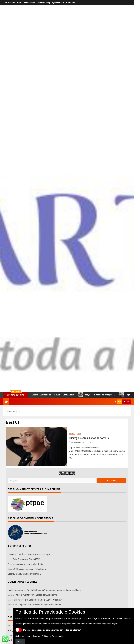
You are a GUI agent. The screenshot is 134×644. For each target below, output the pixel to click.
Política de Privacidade (52, 636)
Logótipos (13, 635)
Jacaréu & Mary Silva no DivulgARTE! (25, 574)
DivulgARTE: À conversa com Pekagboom (27, 569)
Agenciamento (58, 3)
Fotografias (13, 630)
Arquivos (12, 626)
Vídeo (79, 433)
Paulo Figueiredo (16, 590)
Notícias (72, 433)
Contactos (71, 3)
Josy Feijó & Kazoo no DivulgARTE (99, 395)
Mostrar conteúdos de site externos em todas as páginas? (48, 630)
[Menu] (12, 402)
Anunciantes (29, 3)
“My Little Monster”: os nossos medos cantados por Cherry (54, 590)
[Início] (6, 402)
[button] (12, 402)
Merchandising (43, 3)
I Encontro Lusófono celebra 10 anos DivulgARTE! (51, 395)
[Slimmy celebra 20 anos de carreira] (36, 447)
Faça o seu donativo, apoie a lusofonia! (26, 564)
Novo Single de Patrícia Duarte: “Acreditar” (43, 600)
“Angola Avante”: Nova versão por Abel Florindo (37, 595)
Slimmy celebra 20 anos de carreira (89, 438)
